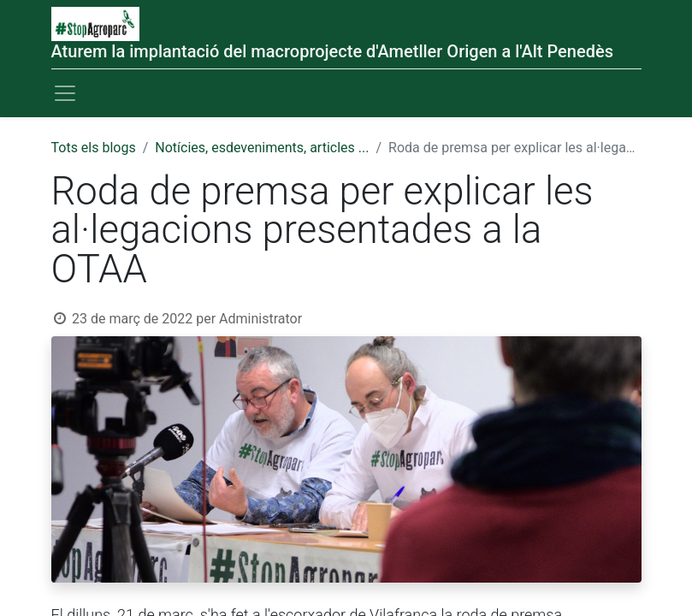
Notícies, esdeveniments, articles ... (262, 148)
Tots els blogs (94, 148)
